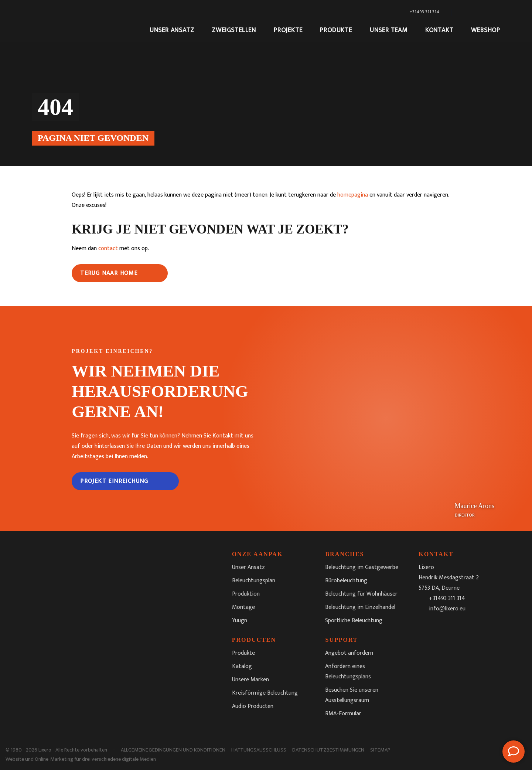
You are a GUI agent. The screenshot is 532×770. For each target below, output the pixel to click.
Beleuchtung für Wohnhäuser (361, 594)
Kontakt (439, 30)
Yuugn (240, 621)
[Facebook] (424, 627)
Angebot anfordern (349, 653)
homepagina (353, 195)
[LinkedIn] (457, 627)
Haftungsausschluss (259, 750)
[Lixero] (83, 21)
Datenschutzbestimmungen (328, 750)
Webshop (486, 30)
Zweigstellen (234, 30)
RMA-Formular (343, 714)
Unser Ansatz (172, 30)
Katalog (242, 666)
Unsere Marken (250, 680)
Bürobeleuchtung (346, 581)
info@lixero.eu (447, 609)
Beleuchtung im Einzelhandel (360, 607)
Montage (243, 607)
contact (108, 248)
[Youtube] (473, 627)
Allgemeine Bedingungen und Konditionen (173, 750)
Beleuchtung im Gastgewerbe (362, 567)
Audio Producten (253, 706)
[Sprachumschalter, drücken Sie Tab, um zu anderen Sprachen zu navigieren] (477, 12)
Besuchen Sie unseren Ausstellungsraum (352, 695)
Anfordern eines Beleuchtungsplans (348, 672)
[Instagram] (441, 627)
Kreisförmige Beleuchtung (265, 693)
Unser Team (389, 30)
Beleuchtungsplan (254, 581)
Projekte (288, 30)
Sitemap (380, 750)
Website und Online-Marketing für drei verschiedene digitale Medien (81, 759)
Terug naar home (109, 273)
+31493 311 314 (447, 598)
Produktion (246, 594)
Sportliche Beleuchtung (354, 621)
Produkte (336, 30)
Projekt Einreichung (114, 481)
